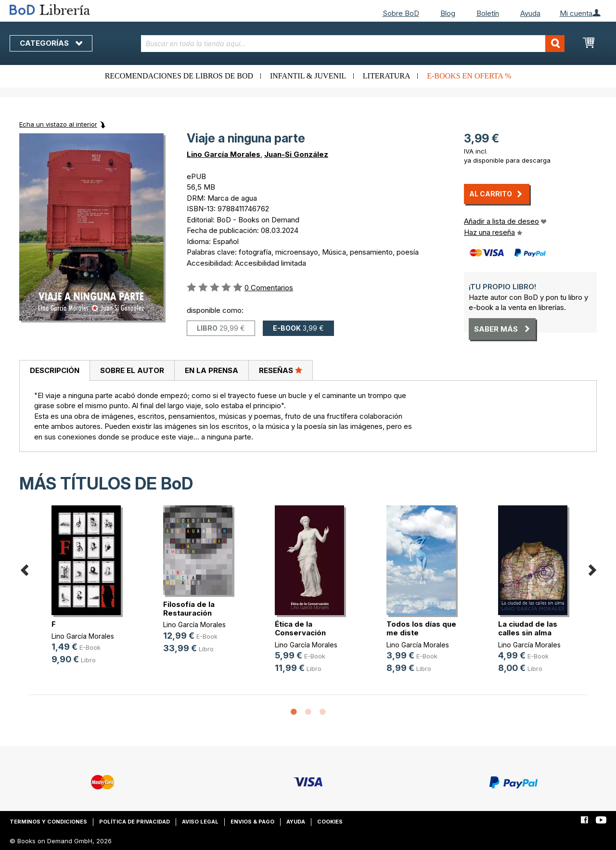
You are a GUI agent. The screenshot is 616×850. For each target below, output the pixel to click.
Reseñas (281, 370)
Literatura (387, 76)
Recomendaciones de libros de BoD (179, 76)
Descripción (55, 370)
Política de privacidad (135, 822)
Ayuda (530, 13)
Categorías (51, 43)
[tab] (54, 371)
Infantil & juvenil (308, 76)
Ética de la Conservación (300, 628)
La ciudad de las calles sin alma (528, 628)
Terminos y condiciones (48, 822)
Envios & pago (252, 822)
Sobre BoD (401, 13)
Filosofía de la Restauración (189, 609)
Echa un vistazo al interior (58, 124)
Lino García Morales (224, 154)
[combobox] (353, 44)
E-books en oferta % (469, 76)
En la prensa (212, 370)
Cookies (330, 822)
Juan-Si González (296, 154)
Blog (448, 13)
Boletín (488, 13)
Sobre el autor (132, 370)
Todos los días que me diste (421, 628)
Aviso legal (200, 822)
